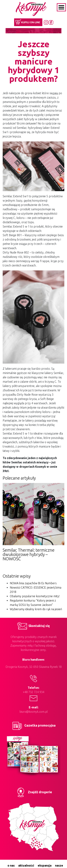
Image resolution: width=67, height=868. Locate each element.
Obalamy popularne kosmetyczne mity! (35, 596)
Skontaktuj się (34, 626)
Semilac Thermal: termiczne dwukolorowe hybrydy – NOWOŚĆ (29, 554)
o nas (11, 865)
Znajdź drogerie (33, 792)
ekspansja (45, 865)
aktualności (26, 865)
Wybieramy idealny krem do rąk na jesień (36, 609)
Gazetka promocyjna (33, 725)
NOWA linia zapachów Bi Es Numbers (33, 583)
